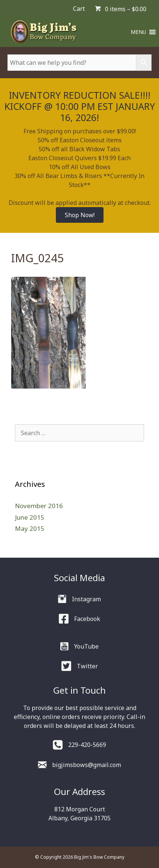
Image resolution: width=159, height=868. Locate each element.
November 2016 (39, 506)
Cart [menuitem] (79, 9)
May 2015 (30, 528)
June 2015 (30, 517)
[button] (138, 32)
